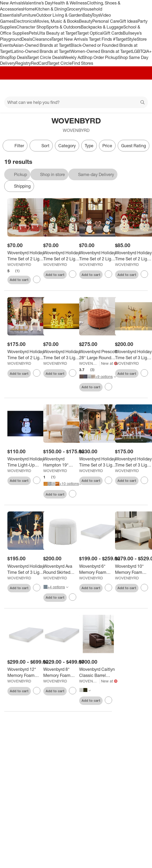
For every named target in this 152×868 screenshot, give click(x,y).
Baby (87, 15)
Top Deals (18, 57)
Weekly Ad (73, 57)
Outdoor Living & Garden (59, 15)
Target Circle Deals (45, 57)
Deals (27, 39)
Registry (23, 63)
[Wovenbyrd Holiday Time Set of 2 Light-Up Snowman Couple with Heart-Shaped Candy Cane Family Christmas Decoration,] (62, 256)
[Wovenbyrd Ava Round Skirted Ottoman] (62, 569)
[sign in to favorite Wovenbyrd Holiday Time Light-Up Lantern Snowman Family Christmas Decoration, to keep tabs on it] (37, 480)
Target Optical (90, 33)
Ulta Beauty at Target (57, 33)
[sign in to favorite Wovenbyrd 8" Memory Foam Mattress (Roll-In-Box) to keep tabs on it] (73, 691)
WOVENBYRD (19, 264)
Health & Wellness (70, 3)
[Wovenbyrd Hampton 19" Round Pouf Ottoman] (62, 462)
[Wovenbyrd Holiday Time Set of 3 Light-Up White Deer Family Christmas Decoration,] (27, 569)
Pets (33, 33)
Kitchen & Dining (51, 9)
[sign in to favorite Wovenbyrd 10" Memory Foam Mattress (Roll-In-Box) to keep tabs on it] (144, 588)
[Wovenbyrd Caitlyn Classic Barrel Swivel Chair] (98, 672)
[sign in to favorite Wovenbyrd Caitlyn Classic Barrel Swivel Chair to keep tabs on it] (108, 700)
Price (107, 146)
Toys (96, 15)
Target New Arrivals (70, 39)
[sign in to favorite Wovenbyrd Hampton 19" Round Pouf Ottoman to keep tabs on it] (73, 494)
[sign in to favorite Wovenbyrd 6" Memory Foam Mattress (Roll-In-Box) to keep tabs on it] (108, 588)
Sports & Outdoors (63, 27)
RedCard (39, 63)
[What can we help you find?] (76, 102)
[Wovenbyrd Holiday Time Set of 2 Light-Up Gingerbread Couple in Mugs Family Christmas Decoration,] (27, 256)
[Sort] (41, 146)
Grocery (74, 9)
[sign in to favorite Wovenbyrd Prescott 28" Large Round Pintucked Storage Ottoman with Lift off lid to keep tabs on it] (108, 387)
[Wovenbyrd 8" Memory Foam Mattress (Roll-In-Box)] (62, 672)
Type (89, 146)
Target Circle (60, 63)
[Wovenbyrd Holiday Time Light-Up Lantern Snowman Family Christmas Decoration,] (27, 462)
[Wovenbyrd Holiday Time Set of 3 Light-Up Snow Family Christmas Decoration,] (62, 355)
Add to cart (19, 280)
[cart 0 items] (141, 88)
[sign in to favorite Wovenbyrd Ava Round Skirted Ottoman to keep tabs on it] (73, 597)
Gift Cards (113, 33)
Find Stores (82, 63)
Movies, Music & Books (57, 21)
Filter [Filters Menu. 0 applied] (15, 146)
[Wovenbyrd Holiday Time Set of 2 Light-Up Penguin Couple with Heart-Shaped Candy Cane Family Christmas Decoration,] (98, 256)
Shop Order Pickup (100, 57)
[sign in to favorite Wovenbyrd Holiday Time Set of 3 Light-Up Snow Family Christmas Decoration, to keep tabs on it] (73, 373)
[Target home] (76, 88)
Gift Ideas (128, 21)
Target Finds (101, 39)
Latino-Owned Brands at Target (41, 51)
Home (29, 9)
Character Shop (31, 27)
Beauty (86, 21)
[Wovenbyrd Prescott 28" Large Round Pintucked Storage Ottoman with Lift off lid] (98, 355)
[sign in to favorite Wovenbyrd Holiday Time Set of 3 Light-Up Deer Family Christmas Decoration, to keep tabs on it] (144, 373)
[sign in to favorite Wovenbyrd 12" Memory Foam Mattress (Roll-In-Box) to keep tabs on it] (37, 691)
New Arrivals (12, 3)
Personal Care (106, 21)
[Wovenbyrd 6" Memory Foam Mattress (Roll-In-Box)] (98, 569)
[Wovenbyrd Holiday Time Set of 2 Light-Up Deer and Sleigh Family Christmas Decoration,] (27, 355)
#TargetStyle (125, 39)
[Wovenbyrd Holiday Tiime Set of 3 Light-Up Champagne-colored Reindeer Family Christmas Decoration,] (98, 462)
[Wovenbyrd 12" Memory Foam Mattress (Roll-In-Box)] (27, 672)
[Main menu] (11, 88)
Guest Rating (134, 146)
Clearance (42, 39)
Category (67, 146)
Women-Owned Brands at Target (101, 51)
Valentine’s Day (38, 3)
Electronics (24, 21)
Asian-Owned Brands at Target (42, 45)
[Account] (127, 88)
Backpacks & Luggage (102, 27)
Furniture (28, 15)
